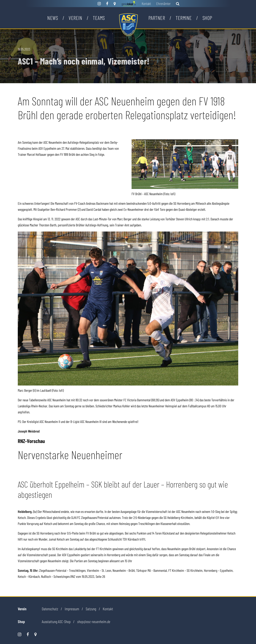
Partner (157, 18)
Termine (184, 18)
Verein (75, 18)
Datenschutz (50, 609)
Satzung (91, 609)
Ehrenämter (163, 3)
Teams (99, 18)
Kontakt (146, 3)
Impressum (72, 609)
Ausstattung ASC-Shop (56, 621)
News (53, 18)
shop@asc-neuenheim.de (94, 622)
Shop (207, 18)
